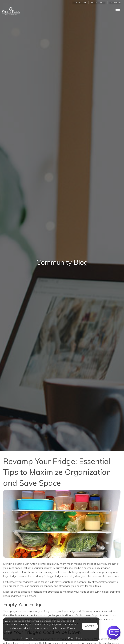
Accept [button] (90, 626)
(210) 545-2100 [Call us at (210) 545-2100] (80, 3)
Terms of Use (27, 638)
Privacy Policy (75, 638)
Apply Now (115, 3)
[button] (114, 632)
